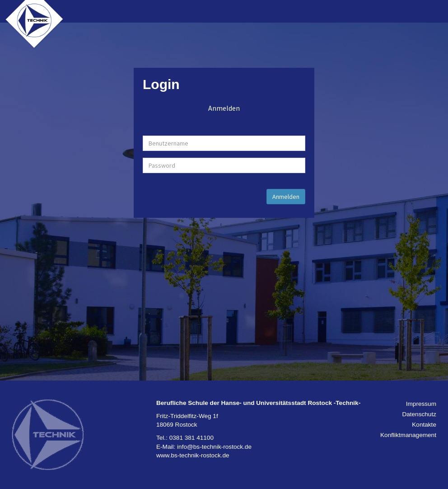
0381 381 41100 (191, 438)
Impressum (421, 404)
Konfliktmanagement (408, 435)
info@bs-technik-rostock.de (214, 447)
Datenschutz (419, 414)
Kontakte (424, 425)
